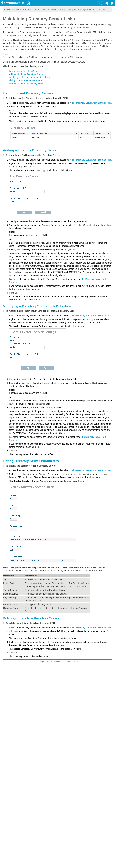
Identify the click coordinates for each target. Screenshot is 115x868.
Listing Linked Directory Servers (25, 71)
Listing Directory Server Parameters (26, 80)
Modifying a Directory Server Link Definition (30, 77)
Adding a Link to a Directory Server (26, 74)
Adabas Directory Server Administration (53, 10)
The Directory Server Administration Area (92, 103)
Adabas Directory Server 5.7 (17, 10)
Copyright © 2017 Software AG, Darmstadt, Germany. (57, 662)
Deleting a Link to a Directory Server (27, 84)
